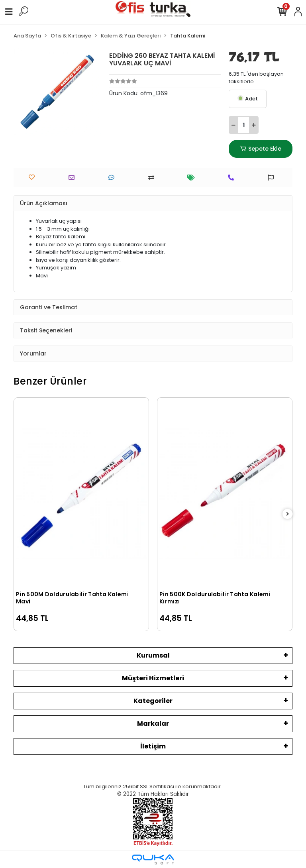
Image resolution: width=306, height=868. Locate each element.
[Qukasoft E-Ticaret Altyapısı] (153, 859)
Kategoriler (153, 701)
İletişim (153, 746)
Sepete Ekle (261, 149)
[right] (288, 514)
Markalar (153, 724)
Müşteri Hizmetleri (153, 678)
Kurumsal (153, 655)
